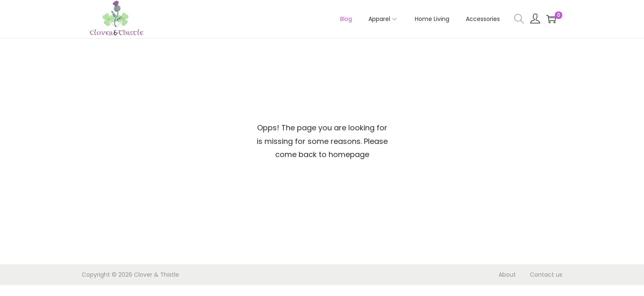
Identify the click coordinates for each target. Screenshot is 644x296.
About (507, 275)
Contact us (546, 275)
